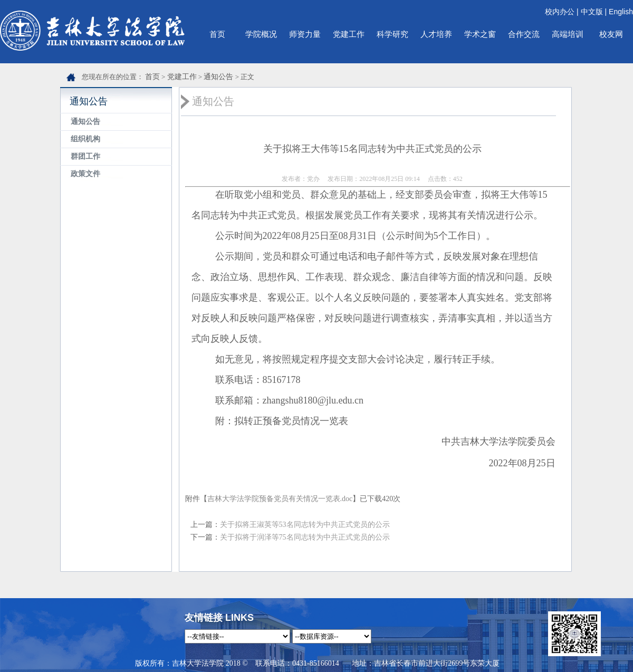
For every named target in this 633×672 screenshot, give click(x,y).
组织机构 (85, 139)
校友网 (611, 34)
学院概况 (261, 34)
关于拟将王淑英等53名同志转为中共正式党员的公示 (305, 525)
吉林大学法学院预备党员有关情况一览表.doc (280, 499)
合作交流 (524, 34)
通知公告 (218, 77)
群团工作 (85, 156)
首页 (217, 34)
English (621, 12)
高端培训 (568, 34)
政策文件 (85, 174)
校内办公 (560, 12)
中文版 (592, 12)
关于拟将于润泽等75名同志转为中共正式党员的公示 (305, 537)
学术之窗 (480, 34)
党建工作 (349, 34)
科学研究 (392, 34)
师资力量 (305, 34)
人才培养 (436, 34)
